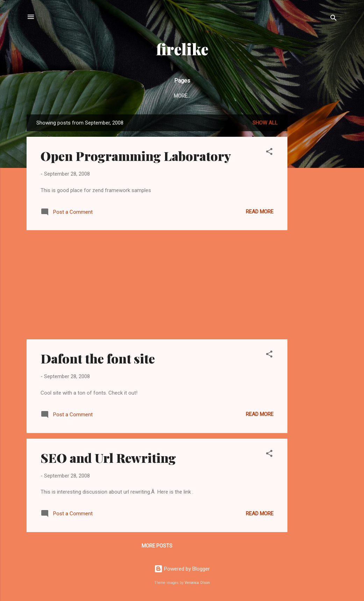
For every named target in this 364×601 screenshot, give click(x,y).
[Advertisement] (315, 219)
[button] (269, 153)
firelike (182, 49)
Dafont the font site (98, 358)
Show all (265, 123)
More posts (157, 546)
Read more (260, 212)
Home (164, 96)
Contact (195, 96)
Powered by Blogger (182, 569)
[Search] (334, 19)
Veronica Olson (197, 583)
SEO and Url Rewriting (108, 458)
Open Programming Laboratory (136, 156)
